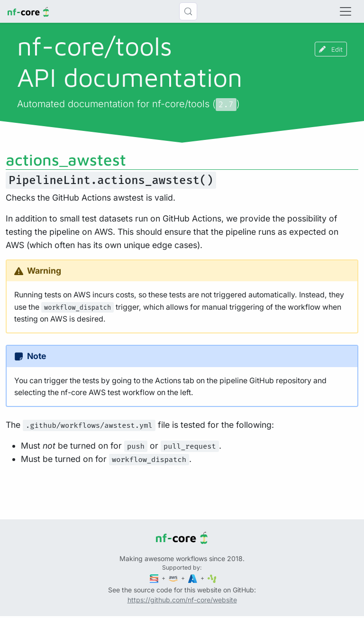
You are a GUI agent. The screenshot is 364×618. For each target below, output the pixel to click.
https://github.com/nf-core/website (182, 600)
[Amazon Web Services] (174, 578)
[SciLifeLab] (212, 578)
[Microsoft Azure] (193, 578)
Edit (331, 49)
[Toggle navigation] (346, 11)
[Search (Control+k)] (188, 11)
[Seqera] (155, 578)
